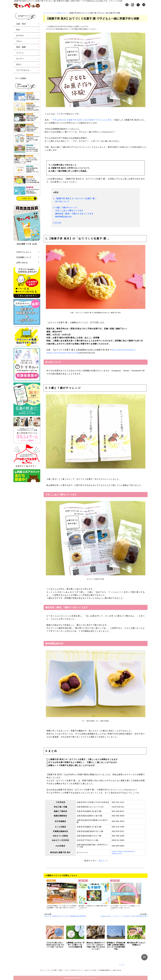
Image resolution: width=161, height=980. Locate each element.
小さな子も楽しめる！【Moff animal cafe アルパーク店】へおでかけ (55, 945)
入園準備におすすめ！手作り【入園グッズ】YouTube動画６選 (75, 945)
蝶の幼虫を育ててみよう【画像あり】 (136, 944)
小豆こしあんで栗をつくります (68, 211)
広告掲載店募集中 (104, 970)
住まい (19, 64)
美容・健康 (21, 47)
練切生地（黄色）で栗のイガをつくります (73, 214)
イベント (20, 53)
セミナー (20, 59)
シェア (122, 965)
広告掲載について (24, 257)
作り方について (61, 202)
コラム (66, 970)
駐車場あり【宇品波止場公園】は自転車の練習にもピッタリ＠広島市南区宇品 (116, 946)
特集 (60, 970)
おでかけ (20, 35)
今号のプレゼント (24, 252)
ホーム (46, 13)
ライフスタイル (23, 70)
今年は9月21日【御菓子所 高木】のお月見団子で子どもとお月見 (82, 120)
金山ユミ (103, 861)
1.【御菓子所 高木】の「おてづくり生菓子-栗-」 (75, 199)
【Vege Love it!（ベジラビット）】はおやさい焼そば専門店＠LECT (124, 916)
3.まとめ (57, 223)
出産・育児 (21, 24)
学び (18, 30)
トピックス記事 (55, 13)
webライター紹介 (91, 970)
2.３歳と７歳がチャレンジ (65, 208)
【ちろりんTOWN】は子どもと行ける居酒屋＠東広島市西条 (65, 916)
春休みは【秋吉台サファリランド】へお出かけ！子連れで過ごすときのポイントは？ (96, 946)
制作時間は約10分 (62, 217)
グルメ (65, 13)
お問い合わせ (22, 263)
